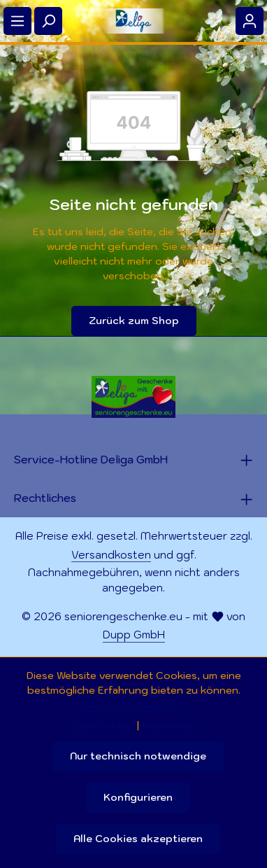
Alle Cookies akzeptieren (138, 839)
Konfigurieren (138, 797)
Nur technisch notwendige (138, 756)
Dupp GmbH (134, 635)
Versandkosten (111, 555)
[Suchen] (48, 21)
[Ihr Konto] (250, 21)
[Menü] (17, 21)
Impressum (169, 725)
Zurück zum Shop (134, 321)
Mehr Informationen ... (133, 705)
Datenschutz (103, 725)
